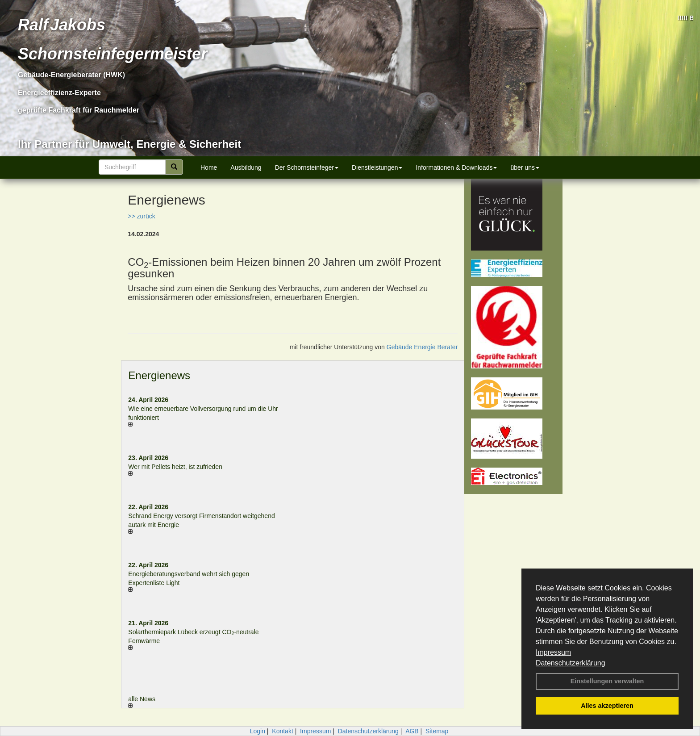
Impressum (553, 652)
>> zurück (141, 216)
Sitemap (437, 731)
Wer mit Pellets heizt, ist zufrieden (175, 467)
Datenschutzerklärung (571, 663)
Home (209, 167)
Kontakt (282, 731)
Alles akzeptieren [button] (607, 706)
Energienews (159, 375)
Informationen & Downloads (456, 167)
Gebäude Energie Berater (422, 347)
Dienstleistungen (377, 167)
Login (258, 731)
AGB (412, 731)
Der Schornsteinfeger (307, 167)
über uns (525, 167)
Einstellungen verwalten (607, 681)
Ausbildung (246, 167)
